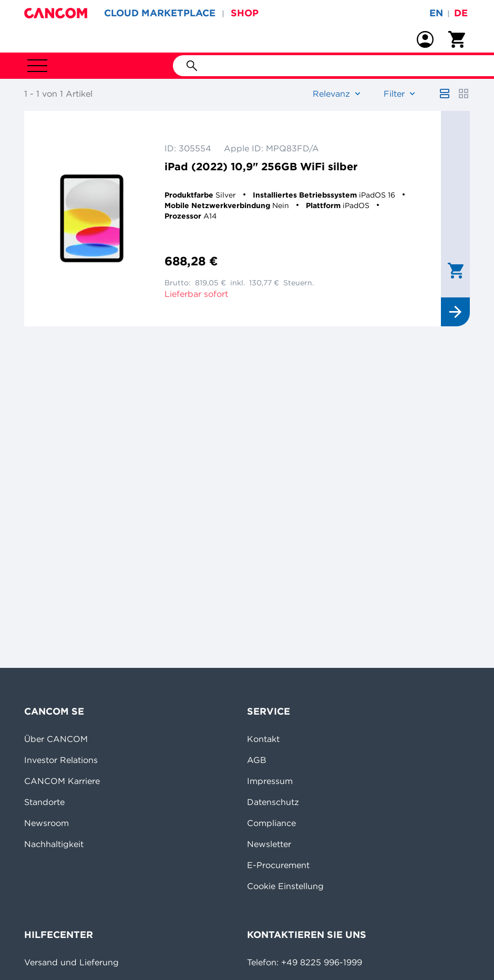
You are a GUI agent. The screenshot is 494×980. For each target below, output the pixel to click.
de (461, 13)
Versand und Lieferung (71, 962)
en (436, 13)
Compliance (271, 823)
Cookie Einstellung (285, 886)
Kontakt (263, 739)
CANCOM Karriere (62, 781)
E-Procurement (278, 865)
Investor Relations (61, 760)
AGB (257, 760)
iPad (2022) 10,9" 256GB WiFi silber (261, 166)
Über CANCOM (56, 739)
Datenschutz (273, 802)
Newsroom (47, 823)
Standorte (44, 802)
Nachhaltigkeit (54, 844)
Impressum (270, 781)
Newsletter (269, 844)
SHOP (245, 13)
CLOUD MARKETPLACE (160, 13)
